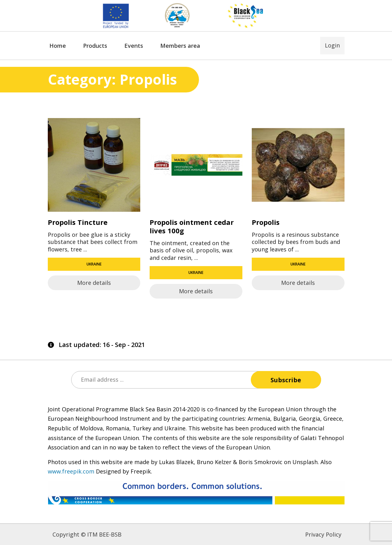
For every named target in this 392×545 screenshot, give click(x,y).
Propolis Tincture (78, 222)
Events (134, 46)
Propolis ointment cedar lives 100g (192, 226)
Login (332, 45)
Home (58, 46)
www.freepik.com (71, 471)
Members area (180, 46)
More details (94, 283)
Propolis (266, 222)
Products (95, 46)
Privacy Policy (323, 534)
